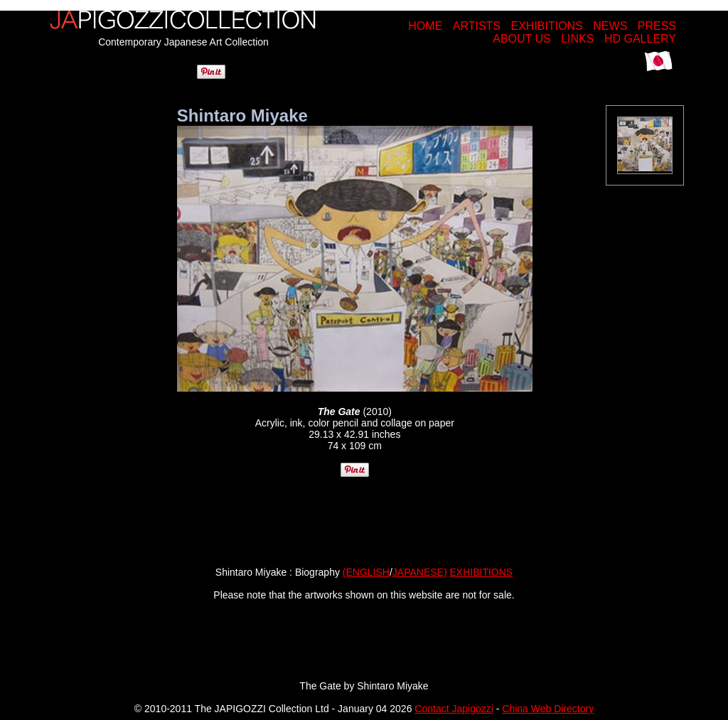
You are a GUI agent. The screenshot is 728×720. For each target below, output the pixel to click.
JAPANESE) (420, 572)
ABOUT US (522, 39)
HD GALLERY (640, 39)
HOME (425, 26)
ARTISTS (477, 26)
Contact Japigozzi (454, 709)
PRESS (657, 26)
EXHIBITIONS (546, 26)
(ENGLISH (366, 572)
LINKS (577, 39)
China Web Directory (548, 709)
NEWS (610, 26)
